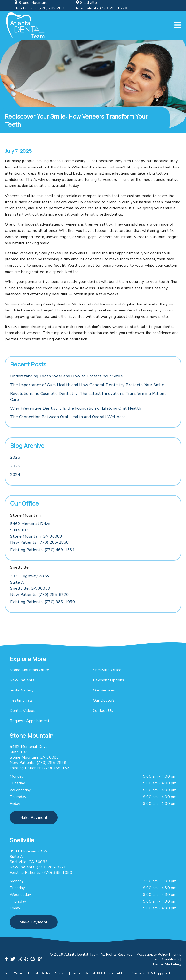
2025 (15, 466)
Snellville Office (107, 670)
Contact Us (103, 711)
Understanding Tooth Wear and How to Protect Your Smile (67, 376)
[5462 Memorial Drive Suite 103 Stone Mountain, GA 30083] (36, 530)
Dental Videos (23, 711)
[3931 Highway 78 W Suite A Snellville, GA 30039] (30, 582)
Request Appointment (30, 721)
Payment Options (108, 680)
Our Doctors (104, 700)
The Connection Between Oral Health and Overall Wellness (68, 417)
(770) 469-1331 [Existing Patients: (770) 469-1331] (43, 550)
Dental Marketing (167, 964)
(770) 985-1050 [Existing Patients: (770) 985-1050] (43, 602)
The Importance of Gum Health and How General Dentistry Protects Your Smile (87, 385)
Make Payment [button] (34, 817)
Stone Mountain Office (29, 670)
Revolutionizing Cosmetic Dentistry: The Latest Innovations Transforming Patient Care (88, 397)
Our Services (104, 690)
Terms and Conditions (168, 957)
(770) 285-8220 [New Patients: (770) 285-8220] (102, 8)
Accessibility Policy (152, 954)
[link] (25, 25)
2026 (15, 457)
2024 (15, 475)
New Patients (22, 680)
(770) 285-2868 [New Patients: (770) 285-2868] (40, 8)
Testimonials (21, 700)
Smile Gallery (22, 690)
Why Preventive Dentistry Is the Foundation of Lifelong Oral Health (76, 408)
